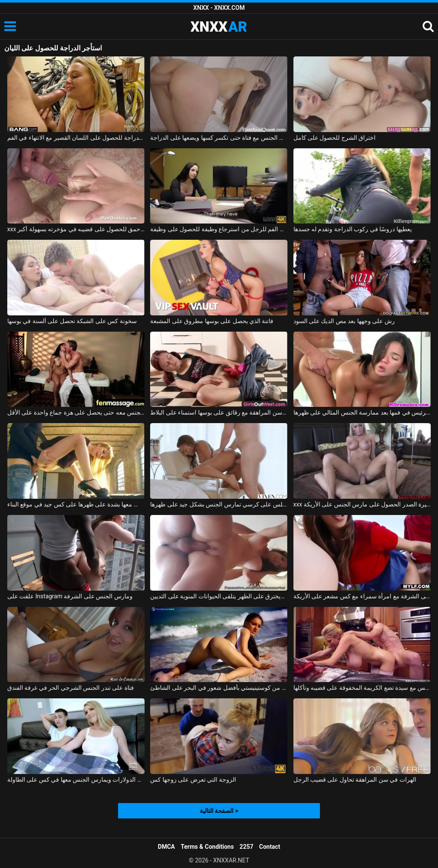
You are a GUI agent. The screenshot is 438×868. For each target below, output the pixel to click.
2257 (246, 847)
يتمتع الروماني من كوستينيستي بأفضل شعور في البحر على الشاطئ (219, 688)
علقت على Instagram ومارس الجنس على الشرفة (70, 596)
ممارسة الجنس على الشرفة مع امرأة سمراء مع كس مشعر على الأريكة (362, 596)
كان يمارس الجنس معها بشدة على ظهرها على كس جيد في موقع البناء (76, 504)
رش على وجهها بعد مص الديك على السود (344, 321)
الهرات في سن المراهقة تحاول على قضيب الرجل (355, 780)
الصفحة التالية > (219, 811)
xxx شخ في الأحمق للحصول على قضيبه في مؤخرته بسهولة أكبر (76, 229)
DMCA (166, 847)
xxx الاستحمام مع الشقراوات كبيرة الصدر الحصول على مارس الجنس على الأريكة (362, 504)
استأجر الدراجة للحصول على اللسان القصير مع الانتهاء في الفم (76, 138)
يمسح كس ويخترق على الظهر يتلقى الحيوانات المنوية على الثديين (219, 596)
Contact (270, 847)
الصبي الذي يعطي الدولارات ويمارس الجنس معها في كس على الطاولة (76, 780)
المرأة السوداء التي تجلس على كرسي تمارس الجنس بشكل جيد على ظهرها (219, 504)
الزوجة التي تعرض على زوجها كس (193, 780)
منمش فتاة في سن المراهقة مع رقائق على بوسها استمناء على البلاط (219, 412)
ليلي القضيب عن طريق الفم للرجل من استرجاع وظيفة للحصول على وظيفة (219, 229)
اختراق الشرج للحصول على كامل (335, 138)
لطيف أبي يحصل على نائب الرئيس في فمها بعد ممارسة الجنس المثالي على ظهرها (362, 412)
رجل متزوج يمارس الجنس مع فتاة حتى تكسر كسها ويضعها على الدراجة (219, 138)
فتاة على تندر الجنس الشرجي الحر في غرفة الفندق (71, 688)
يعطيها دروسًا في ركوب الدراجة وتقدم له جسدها (353, 229)
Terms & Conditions (207, 847)
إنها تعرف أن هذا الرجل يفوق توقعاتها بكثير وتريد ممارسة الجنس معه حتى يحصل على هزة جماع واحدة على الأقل (76, 412)
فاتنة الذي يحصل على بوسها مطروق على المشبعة (212, 321)
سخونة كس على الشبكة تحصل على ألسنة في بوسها (72, 321)
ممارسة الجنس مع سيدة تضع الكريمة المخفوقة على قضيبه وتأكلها (362, 688)
